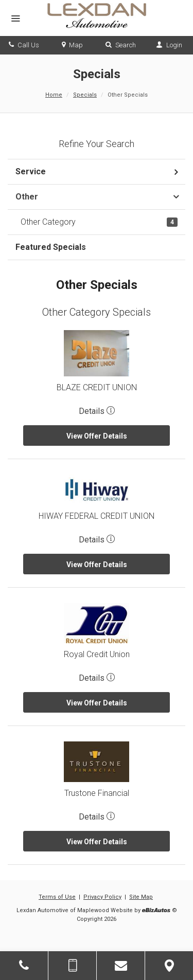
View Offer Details (97, 436)
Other (27, 197)
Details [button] (97, 411)
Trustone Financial (97, 793)
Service (31, 171)
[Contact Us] (121, 966)
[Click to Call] (24, 966)
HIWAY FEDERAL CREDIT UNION (97, 516)
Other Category (99, 222)
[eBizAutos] (156, 911)
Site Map (141, 897)
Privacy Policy (102, 897)
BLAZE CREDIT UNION (97, 387)
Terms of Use (57, 897)
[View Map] (169, 966)
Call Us (24, 45)
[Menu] (15, 19)
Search (121, 45)
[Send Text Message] (72, 966)
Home (54, 95)
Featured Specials (51, 247)
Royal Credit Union (97, 654)
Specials (85, 95)
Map (72, 45)
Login (169, 45)
